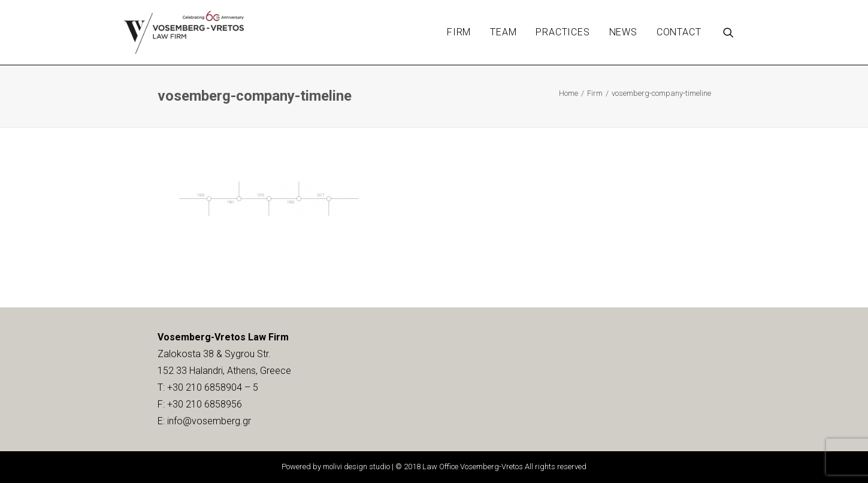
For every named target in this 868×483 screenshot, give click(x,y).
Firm (459, 32)
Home (568, 93)
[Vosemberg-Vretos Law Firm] (184, 32)
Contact (679, 32)
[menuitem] (459, 32)
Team (503, 32)
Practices (562, 32)
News (623, 32)
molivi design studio (356, 467)
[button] (734, 32)
